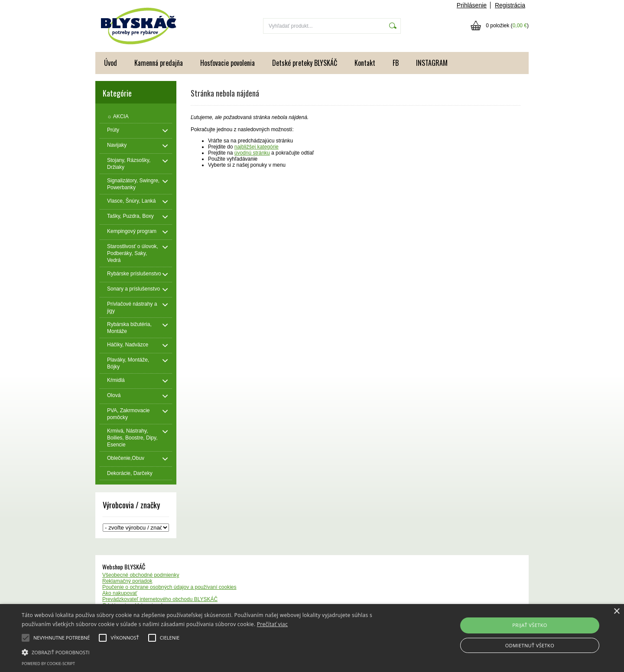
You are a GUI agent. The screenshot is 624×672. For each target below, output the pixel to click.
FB (396, 63)
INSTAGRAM (432, 63)
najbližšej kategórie (257, 147)
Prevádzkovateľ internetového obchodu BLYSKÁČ (160, 599)
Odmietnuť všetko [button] (530, 645)
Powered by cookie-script (48, 664)
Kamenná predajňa (159, 63)
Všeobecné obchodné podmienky (141, 575)
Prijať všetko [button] (530, 625)
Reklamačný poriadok (127, 581)
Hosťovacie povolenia (227, 63)
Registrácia (510, 5)
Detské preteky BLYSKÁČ (305, 63)
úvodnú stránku (252, 153)
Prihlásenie (472, 5)
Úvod (110, 63)
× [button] (616, 612)
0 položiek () (507, 26)
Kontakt (365, 63)
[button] (210, 652)
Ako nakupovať (120, 593)
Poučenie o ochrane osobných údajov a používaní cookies (169, 587)
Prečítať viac (272, 624)
